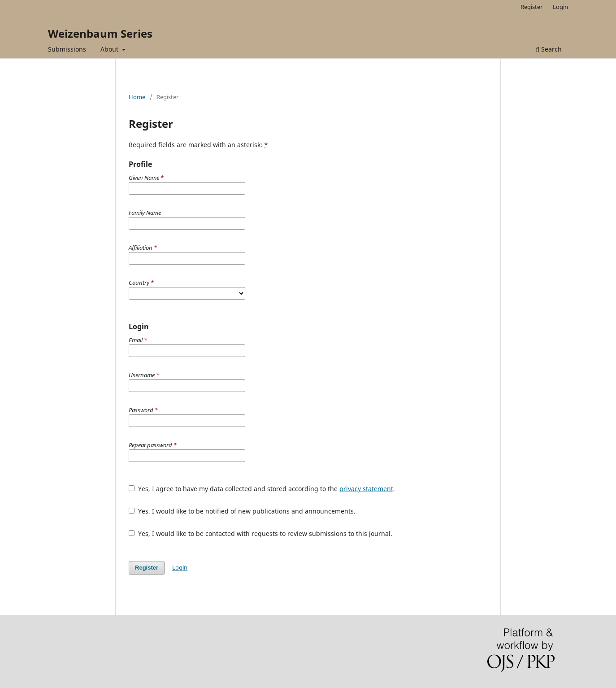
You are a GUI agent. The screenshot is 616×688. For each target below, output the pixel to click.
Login (560, 7)
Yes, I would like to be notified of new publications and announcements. (242, 511)
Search (549, 49)
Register (531, 7)
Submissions (67, 49)
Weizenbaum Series (100, 33)
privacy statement (366, 489)
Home (137, 97)
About (110, 49)
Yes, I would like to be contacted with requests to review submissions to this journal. (260, 533)
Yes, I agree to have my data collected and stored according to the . (262, 489)
